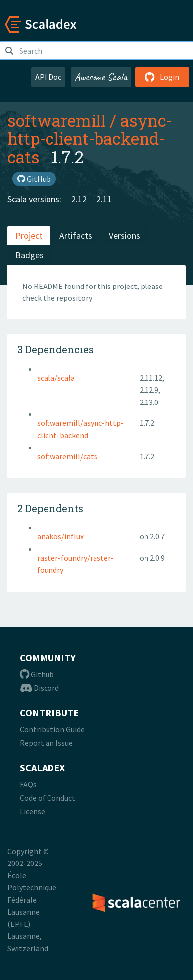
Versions (124, 236)
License (32, 811)
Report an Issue (46, 743)
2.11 (104, 199)
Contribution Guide (52, 729)
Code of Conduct (48, 798)
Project (29, 236)
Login (162, 77)
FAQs (28, 784)
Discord (39, 688)
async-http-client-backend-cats (90, 139)
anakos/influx (60, 536)
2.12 (79, 199)
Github (37, 674)
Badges (29, 255)
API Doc (48, 77)
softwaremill (57, 120)
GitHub (34, 179)
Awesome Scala (101, 77)
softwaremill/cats (67, 456)
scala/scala (56, 378)
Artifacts (76, 236)
